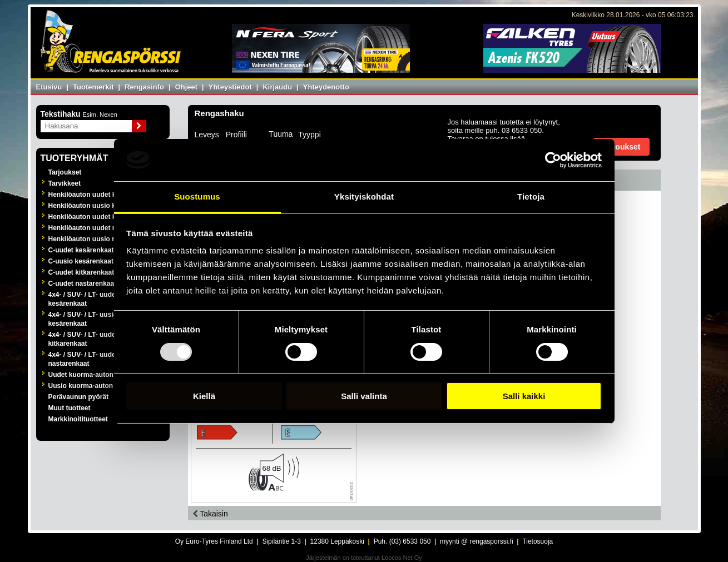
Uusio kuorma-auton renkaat (94, 386)
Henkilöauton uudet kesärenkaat (100, 195)
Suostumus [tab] (197, 197)
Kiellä (204, 396)
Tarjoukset (65, 172)
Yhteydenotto (326, 87)
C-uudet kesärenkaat (81, 250)
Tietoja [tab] (531, 197)
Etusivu (49, 87)
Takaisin (210, 514)
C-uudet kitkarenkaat (81, 272)
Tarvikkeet (65, 183)
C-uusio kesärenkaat (81, 261)
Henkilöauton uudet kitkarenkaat (100, 217)
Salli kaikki (524, 396)
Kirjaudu (277, 87)
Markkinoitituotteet (78, 419)
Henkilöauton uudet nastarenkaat (101, 228)
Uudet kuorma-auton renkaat (94, 375)
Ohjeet (186, 87)
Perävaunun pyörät (79, 397)
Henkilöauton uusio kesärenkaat (100, 206)
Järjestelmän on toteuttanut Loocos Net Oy (364, 558)
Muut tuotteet (70, 408)
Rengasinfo (144, 87)
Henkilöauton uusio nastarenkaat (101, 239)
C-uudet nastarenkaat (83, 284)
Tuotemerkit (93, 87)
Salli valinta (364, 396)
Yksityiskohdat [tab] (364, 197)
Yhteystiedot (230, 87)
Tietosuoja (538, 541)
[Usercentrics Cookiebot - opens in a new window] (553, 160)
